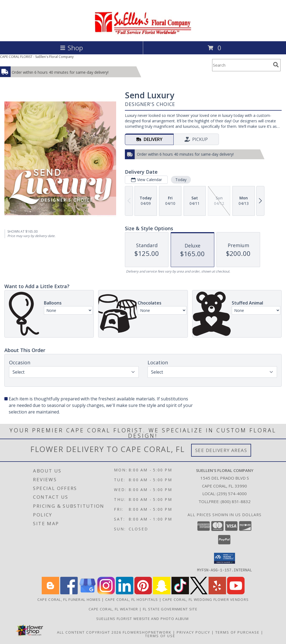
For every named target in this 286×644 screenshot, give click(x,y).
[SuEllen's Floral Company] (143, 33)
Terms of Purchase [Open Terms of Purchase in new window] (237, 632)
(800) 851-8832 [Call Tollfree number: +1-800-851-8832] (236, 501)
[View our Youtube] (236, 593)
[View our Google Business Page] (88, 593)
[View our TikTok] (180, 593)
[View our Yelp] (217, 593)
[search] (276, 65)
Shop (71, 48)
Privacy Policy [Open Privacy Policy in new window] (193, 632)
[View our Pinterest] (143, 593)
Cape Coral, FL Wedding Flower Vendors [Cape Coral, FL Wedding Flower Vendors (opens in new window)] (206, 599)
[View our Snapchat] (162, 593)
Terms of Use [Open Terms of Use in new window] (160, 636)
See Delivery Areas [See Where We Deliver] (221, 450)
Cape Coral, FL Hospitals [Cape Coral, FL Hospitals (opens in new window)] (132, 599)
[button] (225, 558)
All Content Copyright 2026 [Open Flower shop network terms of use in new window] (89, 632)
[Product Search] (242, 65)
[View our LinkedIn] (125, 593)
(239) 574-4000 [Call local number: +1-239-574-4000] (232, 494)
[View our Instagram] (106, 593)
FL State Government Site (170, 609)
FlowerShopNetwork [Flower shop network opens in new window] (147, 632)
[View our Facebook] (69, 593)
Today (181, 180)
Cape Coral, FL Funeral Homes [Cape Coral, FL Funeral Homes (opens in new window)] (69, 599)
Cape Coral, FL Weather (113, 609)
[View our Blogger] (50, 593)
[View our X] (199, 593)
